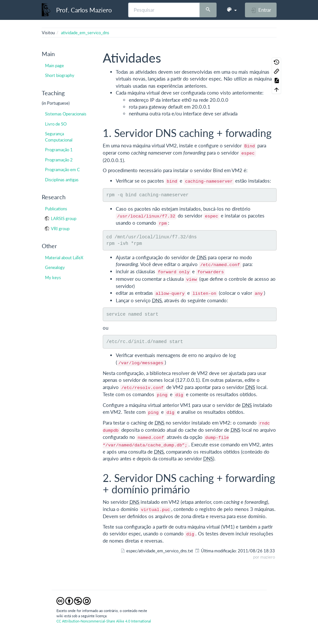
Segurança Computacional (59, 137)
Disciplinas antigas (62, 180)
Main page (54, 66)
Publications (56, 209)
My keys (53, 277)
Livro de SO (56, 124)
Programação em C (62, 170)
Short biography (60, 75)
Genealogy (55, 267)
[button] (232, 10)
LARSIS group (64, 218)
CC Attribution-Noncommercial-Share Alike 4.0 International (104, 621)
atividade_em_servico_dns (85, 33)
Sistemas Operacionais (66, 114)
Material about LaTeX (64, 258)
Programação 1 (59, 150)
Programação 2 (59, 160)
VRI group (60, 229)
